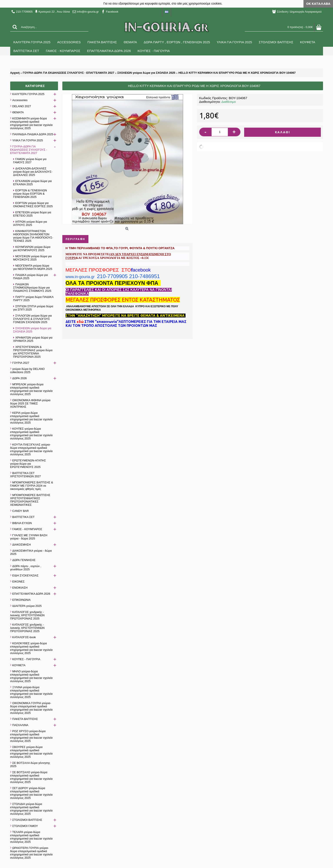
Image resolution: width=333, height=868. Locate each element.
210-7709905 (112, 276)
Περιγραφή (75, 239)
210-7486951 (144, 276)
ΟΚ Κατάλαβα (318, 4)
